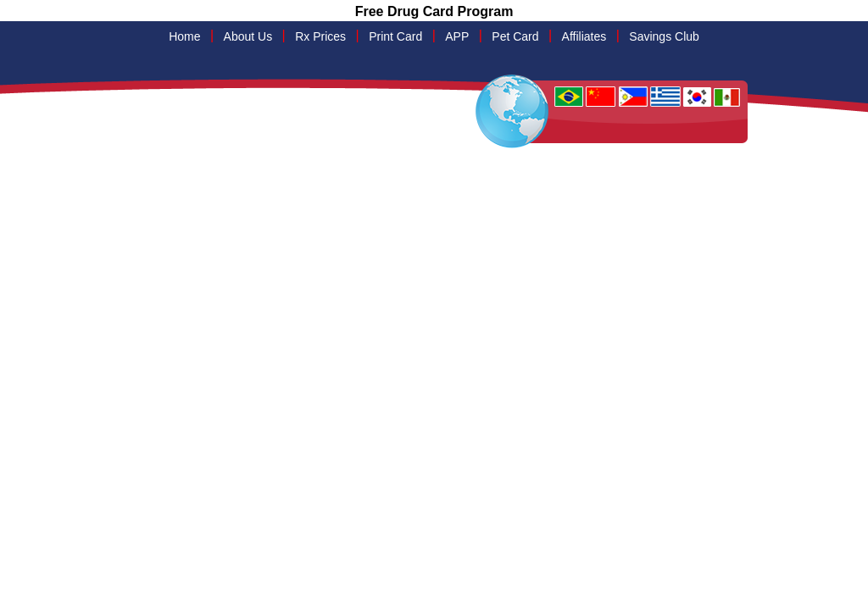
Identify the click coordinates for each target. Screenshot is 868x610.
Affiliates (584, 36)
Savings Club (664, 36)
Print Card (395, 36)
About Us (248, 36)
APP (457, 36)
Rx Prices (320, 36)
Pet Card (515, 36)
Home (184, 36)
